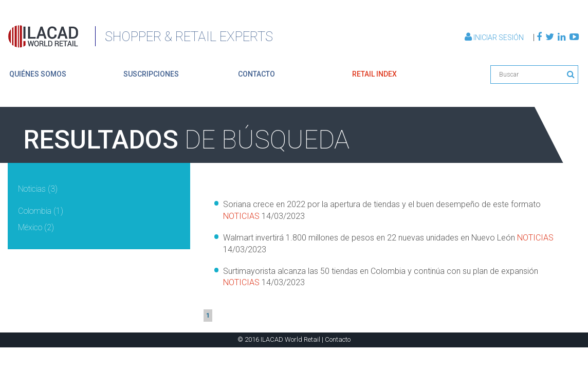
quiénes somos (38, 74)
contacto (256, 74)
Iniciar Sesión (495, 38)
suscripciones (151, 74)
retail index (374, 74)
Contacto (338, 339)
